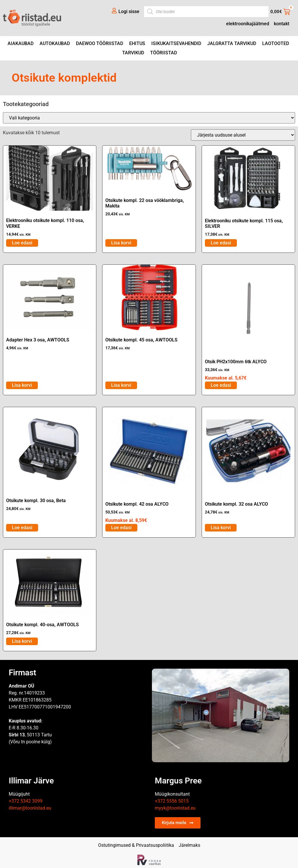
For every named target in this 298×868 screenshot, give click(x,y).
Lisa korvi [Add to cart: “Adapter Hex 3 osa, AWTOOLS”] (22, 385)
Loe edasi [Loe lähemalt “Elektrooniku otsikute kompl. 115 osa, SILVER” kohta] (221, 243)
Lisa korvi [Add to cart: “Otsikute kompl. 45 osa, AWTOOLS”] (121, 385)
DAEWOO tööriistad (100, 43)
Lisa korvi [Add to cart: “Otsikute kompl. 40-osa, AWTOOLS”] (22, 641)
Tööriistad (164, 53)
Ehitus (137, 43)
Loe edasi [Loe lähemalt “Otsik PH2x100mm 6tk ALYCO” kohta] (221, 385)
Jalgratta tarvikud (232, 43)
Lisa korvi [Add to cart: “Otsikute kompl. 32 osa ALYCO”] (221, 528)
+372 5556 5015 (172, 801)
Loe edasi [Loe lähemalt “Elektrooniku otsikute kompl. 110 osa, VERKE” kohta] (22, 243)
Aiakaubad (21, 43)
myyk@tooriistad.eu (175, 808)
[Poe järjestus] (243, 135)
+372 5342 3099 (26, 801)
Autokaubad (55, 43)
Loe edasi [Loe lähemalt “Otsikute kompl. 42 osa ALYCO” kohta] (121, 528)
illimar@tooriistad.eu (30, 808)
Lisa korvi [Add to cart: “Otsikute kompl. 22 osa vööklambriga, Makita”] (121, 243)
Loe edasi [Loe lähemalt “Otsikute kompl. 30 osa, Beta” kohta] (22, 528)
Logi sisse (129, 11)
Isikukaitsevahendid (176, 43)
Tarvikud (133, 53)
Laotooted (276, 43)
